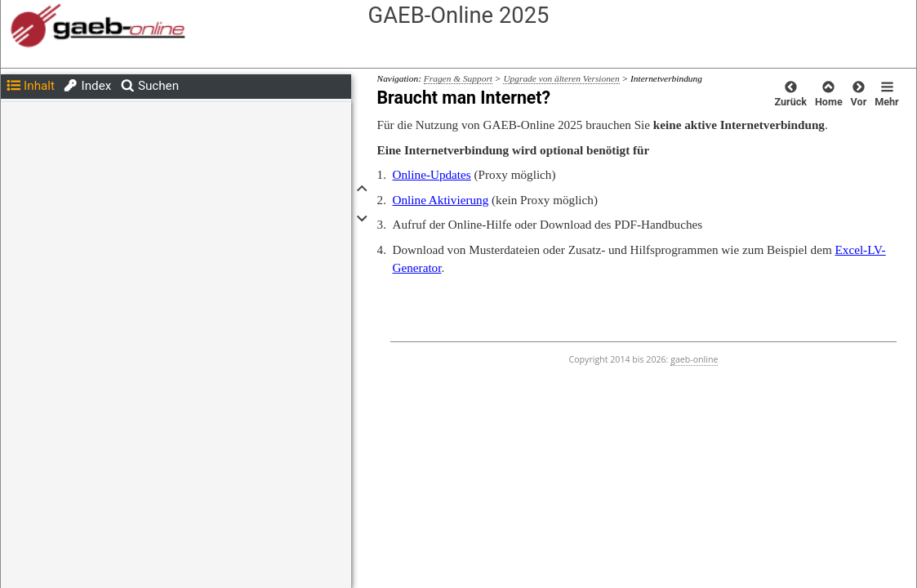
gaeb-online (694, 359)
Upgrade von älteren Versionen (561, 78)
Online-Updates (432, 174)
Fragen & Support (458, 78)
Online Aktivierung (441, 200)
